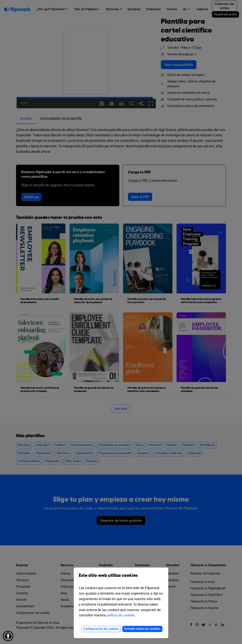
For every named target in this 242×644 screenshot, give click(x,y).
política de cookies (121, 615)
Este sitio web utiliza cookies (121, 578)
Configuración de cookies (101, 629)
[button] (8, 636)
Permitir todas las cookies (142, 629)
